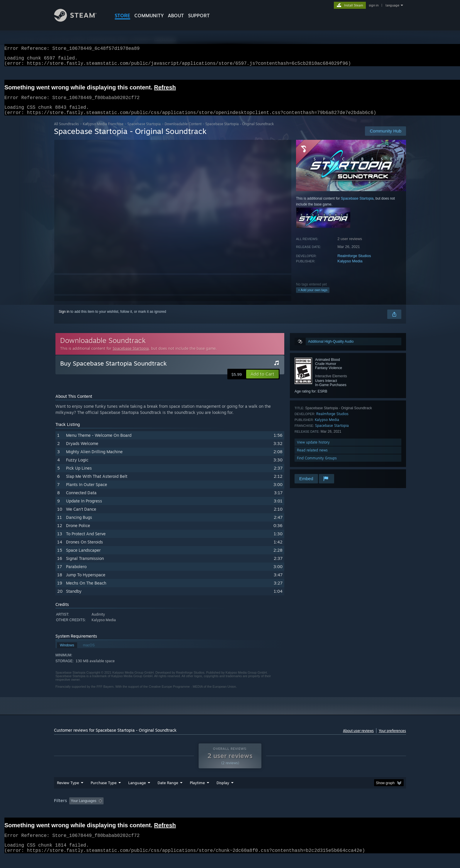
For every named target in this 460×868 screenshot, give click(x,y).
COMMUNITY (149, 16)
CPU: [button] (310, 812)
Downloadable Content (183, 131)
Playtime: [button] (188, 812)
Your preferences (392, 738)
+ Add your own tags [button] (313, 297)
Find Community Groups (317, 465)
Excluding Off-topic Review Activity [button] (143, 812)
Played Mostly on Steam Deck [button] (230, 812)
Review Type (68, 794)
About (176, 16)
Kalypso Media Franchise (103, 131)
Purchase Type (104, 794)
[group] (230, 812)
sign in (374, 5)
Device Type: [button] (355, 812)
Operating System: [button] (279, 812)
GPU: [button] (329, 812)
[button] (262, 381)
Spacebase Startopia (144, 131)
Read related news (312, 457)
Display (223, 794)
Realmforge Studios (354, 263)
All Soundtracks (66, 131)
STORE (122, 16)
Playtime (197, 794)
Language (137, 794)
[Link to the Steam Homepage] (80, 20)
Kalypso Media (350, 268)
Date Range (168, 794)
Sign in (64, 319)
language (392, 5)
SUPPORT (199, 16)
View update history (313, 449)
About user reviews (358, 738)
